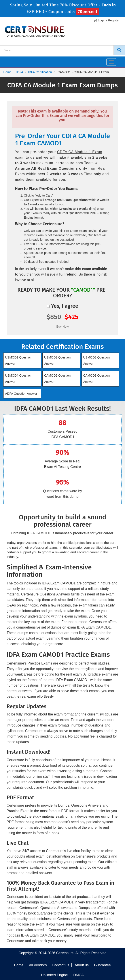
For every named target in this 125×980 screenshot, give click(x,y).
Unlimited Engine (54, 975)
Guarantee (102, 965)
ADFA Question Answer (21, 394)
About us (82, 965)
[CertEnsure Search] (119, 50)
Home (7, 72)
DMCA (79, 975)
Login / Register (107, 20)
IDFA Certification (40, 72)
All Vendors (38, 965)
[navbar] (9, 60)
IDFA (20, 72)
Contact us (61, 965)
